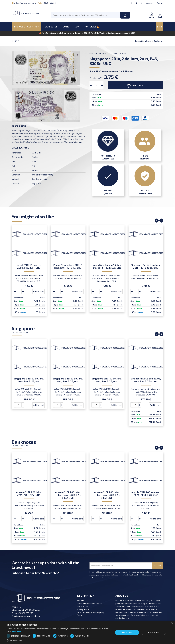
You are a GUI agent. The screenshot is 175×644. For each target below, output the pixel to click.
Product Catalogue (143, 41)
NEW (77, 27)
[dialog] (87, 632)
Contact (160, 3)
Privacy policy (83, 609)
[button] (59, 641)
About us (149, 3)
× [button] (172, 624)
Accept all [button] (127, 632)
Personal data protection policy (90, 612)
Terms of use (82, 606)
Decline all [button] (154, 632)
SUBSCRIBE (158, 566)
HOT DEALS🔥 (92, 27)
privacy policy (139, 572)
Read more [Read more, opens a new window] (17, 631)
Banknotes (159, 41)
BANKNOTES (51, 27)
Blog (160, 27)
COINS (66, 27)
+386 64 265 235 (47, 3)
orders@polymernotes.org (24, 3)
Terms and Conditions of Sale (89, 603)
